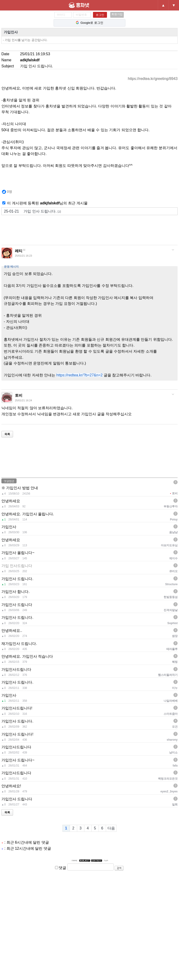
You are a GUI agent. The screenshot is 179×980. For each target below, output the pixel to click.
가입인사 (11, 32)
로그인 (100, 15)
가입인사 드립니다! (17, 734)
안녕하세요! (11, 786)
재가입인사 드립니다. (19, 644)
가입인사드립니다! (17, 708)
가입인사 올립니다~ (18, 553)
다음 (111, 828)
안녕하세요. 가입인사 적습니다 (27, 656)
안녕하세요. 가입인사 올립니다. (28, 514)
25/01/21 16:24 (23, 400)
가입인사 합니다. (15, 592)
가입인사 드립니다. (17, 579)
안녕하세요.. (12, 631)
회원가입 (117, 14)
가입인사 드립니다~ (18, 760)
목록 (7, 434)
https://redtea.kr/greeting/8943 (153, 79)
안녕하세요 (11, 501)
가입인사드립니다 (16, 669)
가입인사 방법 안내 (22, 488)
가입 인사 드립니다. (32, 211)
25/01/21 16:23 (23, 256)
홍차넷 (87, 5)
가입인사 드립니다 (17, 605)
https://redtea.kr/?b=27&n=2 (79, 375)
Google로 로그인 (89, 23)
